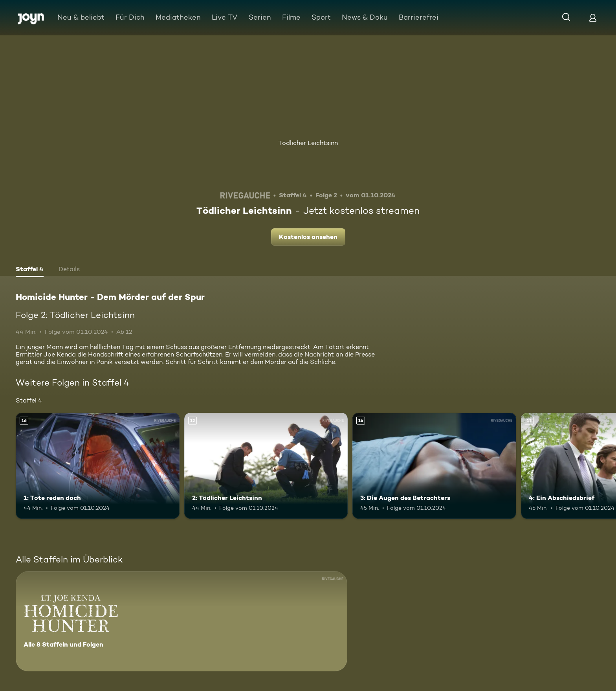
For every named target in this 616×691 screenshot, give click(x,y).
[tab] (30, 270)
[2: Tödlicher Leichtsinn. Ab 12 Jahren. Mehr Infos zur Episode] (266, 466)
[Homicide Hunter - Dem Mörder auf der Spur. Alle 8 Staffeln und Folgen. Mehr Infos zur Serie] (181, 621)
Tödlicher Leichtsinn (308, 143)
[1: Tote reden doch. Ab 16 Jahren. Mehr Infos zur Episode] (98, 466)
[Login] (593, 17)
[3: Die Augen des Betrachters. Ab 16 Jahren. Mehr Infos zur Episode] (434, 466)
